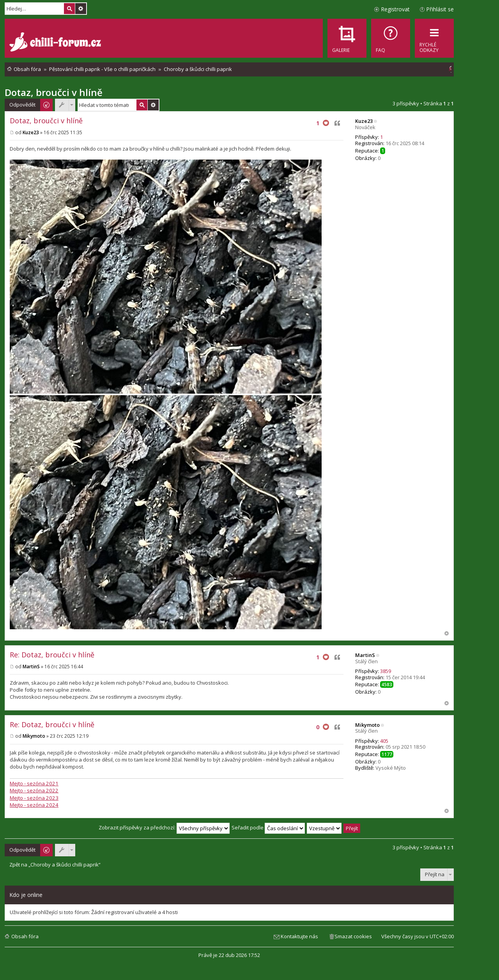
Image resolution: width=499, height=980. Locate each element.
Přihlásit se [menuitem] (440, 9)
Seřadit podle (268, 827)
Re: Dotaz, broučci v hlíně (52, 655)
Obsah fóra (25, 936)
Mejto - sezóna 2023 (34, 798)
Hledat (69, 9)
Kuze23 (364, 121)
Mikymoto (367, 725)
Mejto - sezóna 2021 (34, 783)
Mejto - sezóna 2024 (34, 805)
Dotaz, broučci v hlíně (54, 92)
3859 (386, 671)
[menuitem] (391, 38)
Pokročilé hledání (81, 9)
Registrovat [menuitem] (395, 9)
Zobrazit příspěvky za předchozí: (164, 827)
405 (384, 741)
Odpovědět (22, 105)
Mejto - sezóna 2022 (34, 790)
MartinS (365, 655)
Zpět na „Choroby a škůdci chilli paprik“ (55, 865)
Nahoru (447, 633)
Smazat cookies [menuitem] (353, 936)
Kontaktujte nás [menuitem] (299, 936)
